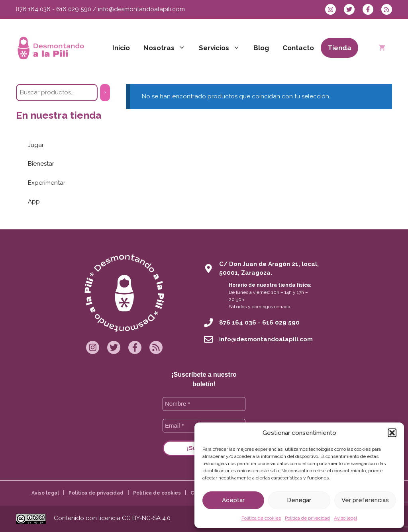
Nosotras (168, 48)
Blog (261, 48)
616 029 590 (74, 9)
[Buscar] (105, 93)
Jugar (36, 145)
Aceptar (233, 500)
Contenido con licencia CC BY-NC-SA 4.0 (112, 518)
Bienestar (41, 164)
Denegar (299, 500)
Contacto (298, 48)
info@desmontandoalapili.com (141, 9)
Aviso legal (345, 518)
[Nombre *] (204, 404)
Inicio (121, 48)
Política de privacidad (307, 518)
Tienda (339, 48)
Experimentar (47, 183)
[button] (392, 433)
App (34, 201)
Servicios (223, 48)
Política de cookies (261, 518)
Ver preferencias (365, 500)
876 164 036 (33, 9)
